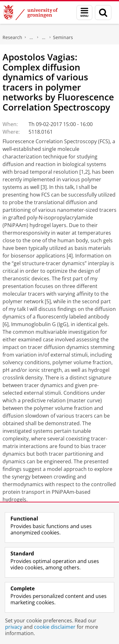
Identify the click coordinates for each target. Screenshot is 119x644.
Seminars (63, 37)
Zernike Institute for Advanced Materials (31, 37)
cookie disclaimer (55, 627)
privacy (14, 627)
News (44, 37)
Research (12, 37)
